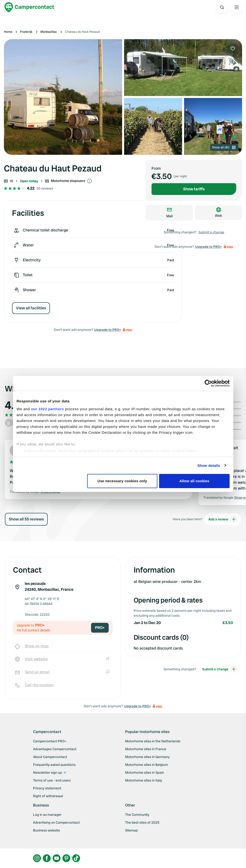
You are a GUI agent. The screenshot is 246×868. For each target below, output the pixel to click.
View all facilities (31, 308)
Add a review (223, 519)
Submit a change (211, 232)
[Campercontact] (29, 7)
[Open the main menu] (237, 7)
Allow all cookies (194, 481)
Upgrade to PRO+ (108, 330)
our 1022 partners (47, 409)
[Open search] (222, 7)
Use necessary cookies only (122, 481)
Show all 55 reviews (26, 519)
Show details (209, 465)
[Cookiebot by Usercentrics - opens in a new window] (208, 383)
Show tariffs (194, 189)
